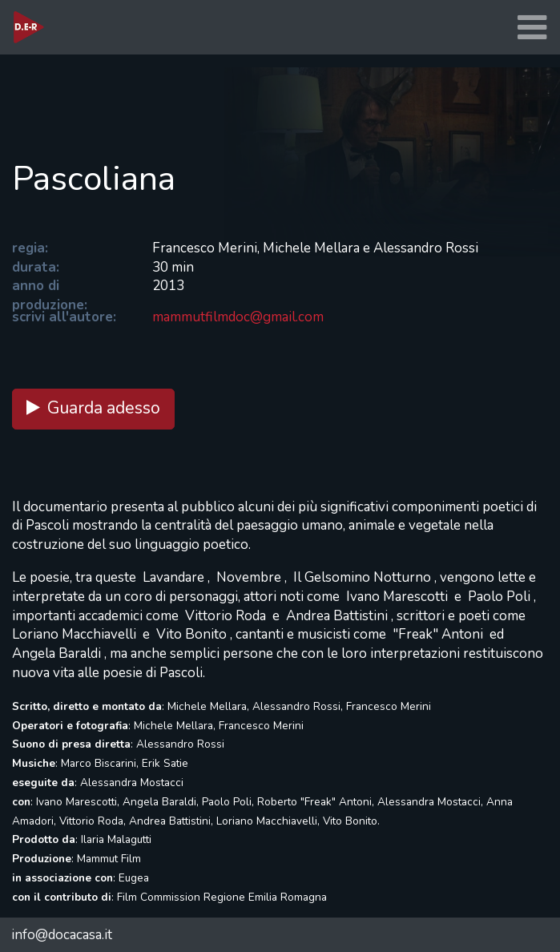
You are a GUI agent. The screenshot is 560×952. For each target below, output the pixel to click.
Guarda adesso (93, 408)
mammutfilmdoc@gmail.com (238, 317)
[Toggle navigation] (532, 28)
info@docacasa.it (62, 935)
